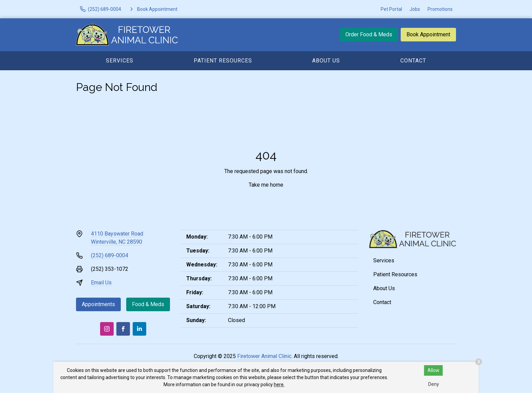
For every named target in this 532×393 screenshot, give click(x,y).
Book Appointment (428, 34)
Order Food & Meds (369, 34)
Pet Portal (391, 9)
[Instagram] (107, 329)
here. (279, 385)
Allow (433, 370)
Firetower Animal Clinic (264, 356)
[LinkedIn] (139, 329)
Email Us (101, 283)
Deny (434, 384)
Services (120, 61)
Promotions (440, 9)
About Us (326, 61)
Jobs (415, 9)
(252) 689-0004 (110, 255)
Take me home (266, 185)
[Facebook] (123, 329)
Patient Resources (223, 61)
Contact (413, 61)
